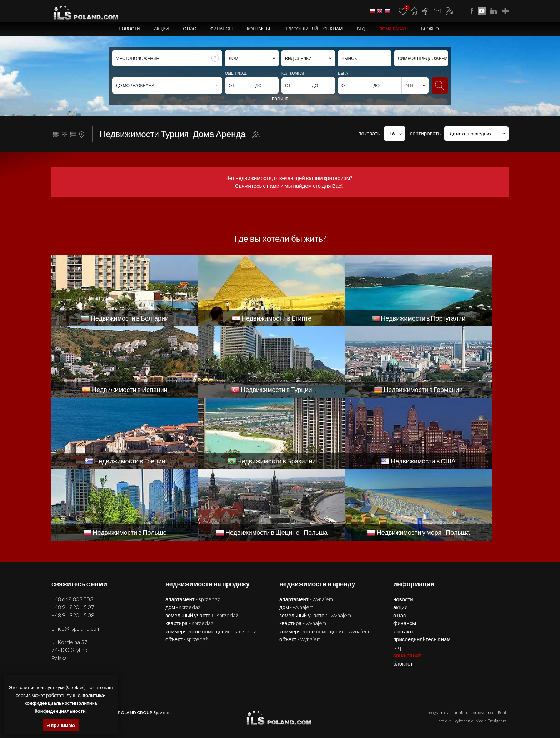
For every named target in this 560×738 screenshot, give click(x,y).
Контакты (258, 29)
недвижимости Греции (360, 719)
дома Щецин (191, 710)
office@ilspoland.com (76, 557)
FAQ (361, 29)
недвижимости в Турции (263, 719)
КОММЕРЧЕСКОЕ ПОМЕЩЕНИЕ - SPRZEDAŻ (211, 560)
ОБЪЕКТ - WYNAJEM (300, 568)
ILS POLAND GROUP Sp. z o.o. (141, 641)
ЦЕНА (343, 73)
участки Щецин (291, 710)
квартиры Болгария (375, 710)
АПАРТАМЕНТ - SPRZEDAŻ (193, 528)
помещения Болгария (448, 710)
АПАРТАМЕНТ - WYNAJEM (306, 528)
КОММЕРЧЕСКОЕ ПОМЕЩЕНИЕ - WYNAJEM (324, 560)
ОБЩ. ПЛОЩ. (236, 73)
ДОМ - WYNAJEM (296, 536)
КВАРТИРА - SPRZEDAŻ (189, 552)
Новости (129, 29)
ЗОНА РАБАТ (393, 29)
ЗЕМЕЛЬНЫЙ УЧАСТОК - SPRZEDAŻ (202, 544)
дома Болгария (411, 710)
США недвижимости (453, 719)
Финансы (221, 29)
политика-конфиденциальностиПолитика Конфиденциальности (65, 703)
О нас (189, 29)
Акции (161, 29)
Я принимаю (61, 725)
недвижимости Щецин (121, 710)
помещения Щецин (224, 710)
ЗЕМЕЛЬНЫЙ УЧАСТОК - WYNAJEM (315, 544)
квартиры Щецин (161, 710)
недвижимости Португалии (164, 719)
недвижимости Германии (312, 719)
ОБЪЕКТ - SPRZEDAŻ (187, 568)
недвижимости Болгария (331, 710)
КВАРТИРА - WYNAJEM (303, 552)
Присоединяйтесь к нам (313, 29)
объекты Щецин (259, 710)
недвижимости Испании (215, 719)
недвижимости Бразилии (408, 719)
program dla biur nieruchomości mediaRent (467, 641)
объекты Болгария (488, 710)
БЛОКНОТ (431, 29)
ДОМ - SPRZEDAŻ (183, 536)
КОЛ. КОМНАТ (293, 73)
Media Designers (491, 649)
